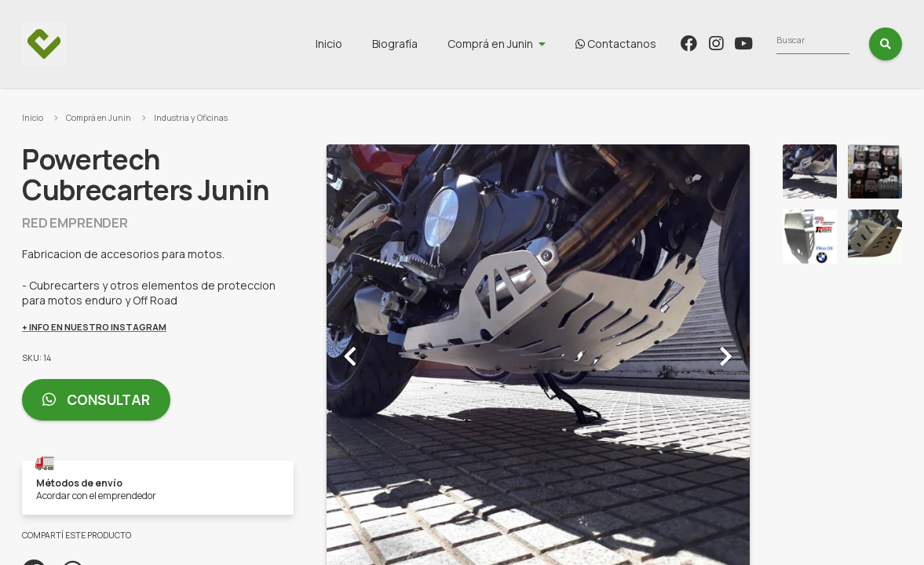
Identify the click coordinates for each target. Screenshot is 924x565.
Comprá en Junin (584, 44)
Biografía (488, 44)
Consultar (96, 400)
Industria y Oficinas (191, 118)
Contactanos (709, 44)
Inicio (422, 44)
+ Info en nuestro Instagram (94, 327)
